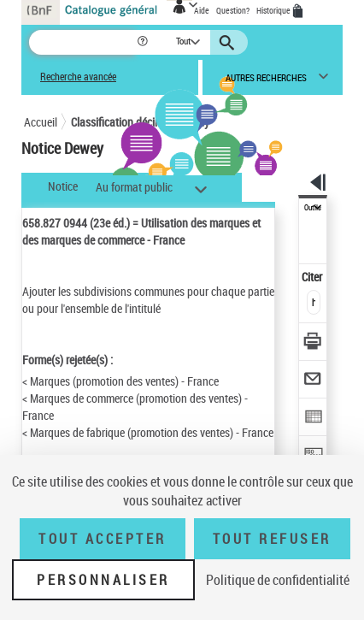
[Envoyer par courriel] (313, 381)
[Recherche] (82, 42)
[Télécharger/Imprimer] (313, 343)
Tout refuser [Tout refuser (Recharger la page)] (272, 539)
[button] (144, 42)
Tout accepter (103, 539)
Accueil (41, 122)
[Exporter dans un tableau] (313, 419)
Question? (233, 10)
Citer (313, 277)
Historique (274, 10)
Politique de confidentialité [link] (278, 580)
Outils (313, 208)
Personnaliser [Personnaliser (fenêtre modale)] (103, 580)
